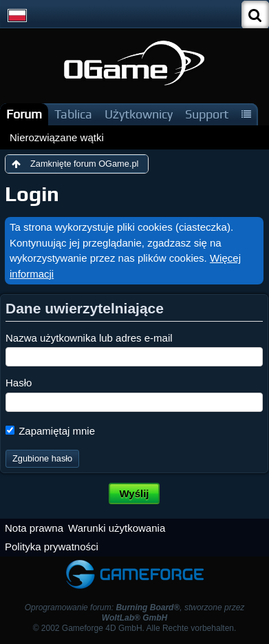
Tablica (73, 114)
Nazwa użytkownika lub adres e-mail (89, 338)
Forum (24, 114)
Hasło (19, 383)
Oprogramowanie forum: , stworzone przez (135, 613)
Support (207, 114)
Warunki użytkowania (117, 528)
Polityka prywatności (52, 547)
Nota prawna (34, 528)
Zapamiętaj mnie (50, 431)
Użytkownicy (139, 114)
